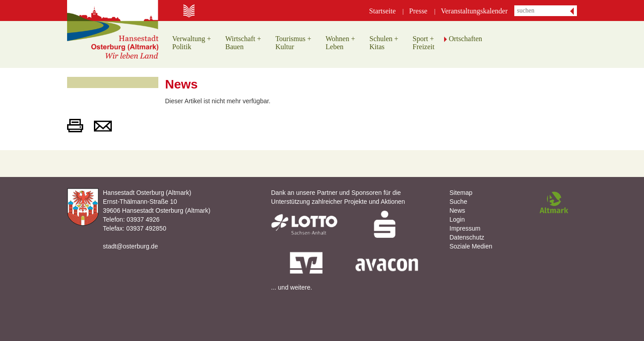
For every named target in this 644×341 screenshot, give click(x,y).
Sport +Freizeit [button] (424, 43)
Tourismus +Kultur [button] (293, 43)
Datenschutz (467, 237)
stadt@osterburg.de (130, 246)
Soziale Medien (471, 246)
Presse (418, 11)
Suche (458, 202)
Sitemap (461, 193)
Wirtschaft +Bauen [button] (243, 43)
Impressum (465, 228)
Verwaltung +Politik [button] (192, 43)
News (457, 210)
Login (457, 219)
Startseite (382, 11)
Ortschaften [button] (465, 39)
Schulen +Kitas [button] (384, 43)
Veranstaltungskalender (474, 11)
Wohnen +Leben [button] (340, 43)
